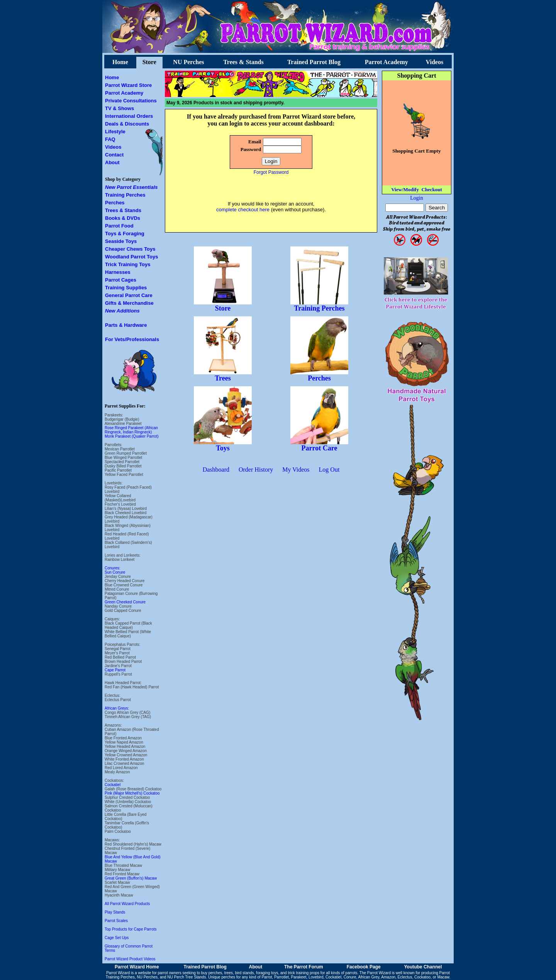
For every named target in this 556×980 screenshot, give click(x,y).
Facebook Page (364, 967)
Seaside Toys (121, 241)
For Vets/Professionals (132, 339)
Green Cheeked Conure (125, 602)
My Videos (296, 470)
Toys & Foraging (125, 234)
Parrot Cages (121, 280)
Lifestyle (115, 132)
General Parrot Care (129, 295)
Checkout (431, 189)
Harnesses (118, 272)
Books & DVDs (123, 218)
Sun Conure (115, 572)
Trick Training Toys (128, 264)
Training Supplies (126, 288)
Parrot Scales (116, 921)
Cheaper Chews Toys (130, 249)
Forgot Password (271, 172)
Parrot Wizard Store (128, 85)
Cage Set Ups (117, 938)
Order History (256, 470)
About (112, 162)
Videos (435, 62)
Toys (223, 445)
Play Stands (115, 912)
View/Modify (405, 189)
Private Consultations (131, 101)
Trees (223, 375)
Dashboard (216, 470)
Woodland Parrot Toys (131, 257)
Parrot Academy (386, 62)
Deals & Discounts (127, 124)
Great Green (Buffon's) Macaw (131, 878)
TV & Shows (120, 108)
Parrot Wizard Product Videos (130, 959)
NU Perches (188, 62)
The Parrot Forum (304, 967)
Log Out (329, 470)
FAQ (110, 139)
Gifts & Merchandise (129, 303)
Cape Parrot (115, 670)
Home (120, 62)
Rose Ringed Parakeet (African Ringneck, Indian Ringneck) (131, 430)
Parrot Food (119, 226)
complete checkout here (243, 210)
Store (149, 62)
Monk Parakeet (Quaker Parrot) (132, 436)
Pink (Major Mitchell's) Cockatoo (132, 793)
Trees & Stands (243, 62)
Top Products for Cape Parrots (131, 929)
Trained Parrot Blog (314, 62)
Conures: (113, 568)
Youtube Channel (423, 967)
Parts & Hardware (126, 325)
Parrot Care (319, 445)
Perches (115, 203)
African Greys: (117, 708)
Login (416, 198)
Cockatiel (113, 785)
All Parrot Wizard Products (127, 904)
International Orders (129, 116)
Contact (114, 155)
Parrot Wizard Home (137, 967)
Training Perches (125, 195)
